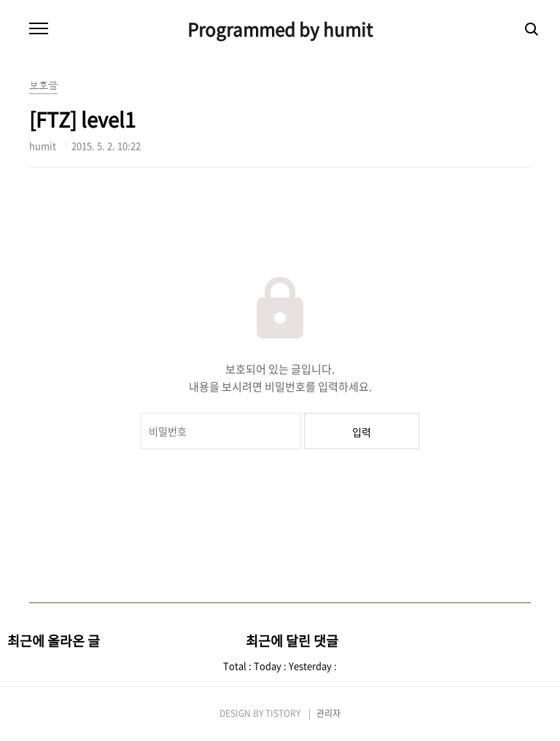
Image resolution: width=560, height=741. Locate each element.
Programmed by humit (280, 29)
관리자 (328, 713)
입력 (362, 432)
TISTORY (283, 713)
